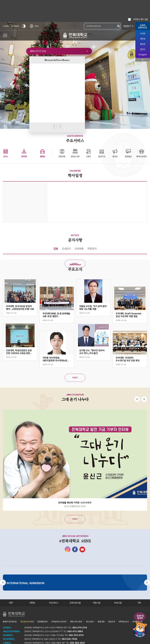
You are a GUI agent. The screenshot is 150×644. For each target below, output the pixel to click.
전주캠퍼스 (7, 628)
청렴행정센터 (42, 622)
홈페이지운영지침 (10, 622)
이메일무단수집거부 (59, 622)
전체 (56, 249)
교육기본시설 (75, 603)
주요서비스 (54, 603)
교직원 (143, 34)
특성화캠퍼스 (8, 635)
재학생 (143, 39)
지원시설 (96, 603)
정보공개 (112, 622)
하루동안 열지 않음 (140, 19)
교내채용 (79, 249)
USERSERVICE (143, 26)
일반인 (143, 49)
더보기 (75, 264)
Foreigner (143, 55)
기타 (139, 603)
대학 (11, 603)
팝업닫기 (127, 26)
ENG (34, 26)
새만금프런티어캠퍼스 (11, 632)
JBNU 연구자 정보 (57, 52)
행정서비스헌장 (76, 622)
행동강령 (101, 622)
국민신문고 (90, 622)
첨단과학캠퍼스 (9, 639)
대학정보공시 (124, 622)
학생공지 (92, 249)
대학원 (32, 603)
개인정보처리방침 (27, 622)
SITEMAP (15, 26)
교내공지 (66, 249)
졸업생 (143, 44)
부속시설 (118, 603)
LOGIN (6, 26)
